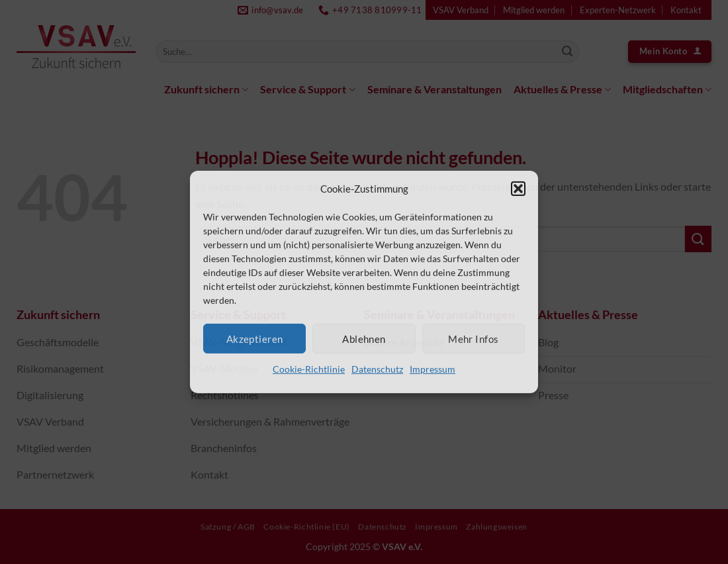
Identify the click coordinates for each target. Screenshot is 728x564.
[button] (518, 189)
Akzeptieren (255, 338)
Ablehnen (364, 338)
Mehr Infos (474, 338)
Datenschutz (377, 369)
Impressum (432, 369)
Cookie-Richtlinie (309, 369)
